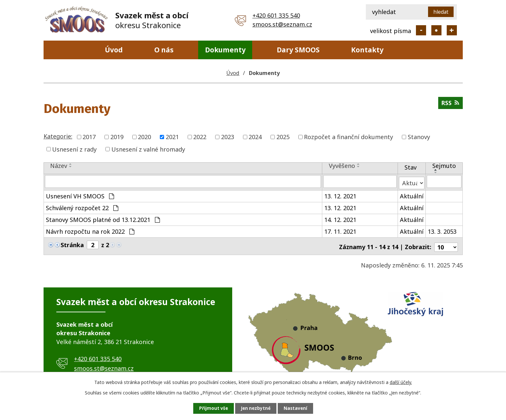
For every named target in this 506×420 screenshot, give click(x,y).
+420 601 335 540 (276, 15)
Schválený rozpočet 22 (82, 206)
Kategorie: (58, 136)
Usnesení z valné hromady (148, 149)
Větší (452, 30)
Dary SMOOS (298, 50)
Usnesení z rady (74, 149)
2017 (89, 137)
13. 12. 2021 (340, 194)
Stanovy (419, 137)
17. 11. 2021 (340, 230)
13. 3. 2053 (442, 230)
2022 (200, 137)
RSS (450, 104)
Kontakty (367, 50)
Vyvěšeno (342, 166)
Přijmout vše (210, 408)
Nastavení (298, 408)
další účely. (401, 382)
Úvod (114, 50)
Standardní (436, 30)
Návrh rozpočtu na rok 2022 (90, 230)
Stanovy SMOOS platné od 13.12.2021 (103, 218)
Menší (421, 30)
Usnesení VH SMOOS (80, 194)
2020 (144, 137)
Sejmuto (444, 166)
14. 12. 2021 (340, 218)
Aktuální (412, 194)
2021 (172, 137)
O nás (164, 50)
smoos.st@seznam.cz (282, 24)
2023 (228, 137)
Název (59, 166)
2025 (283, 137)
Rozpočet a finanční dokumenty (348, 137)
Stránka (72, 243)
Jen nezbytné (256, 408)
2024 (255, 137)
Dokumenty (225, 50)
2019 (117, 137)
